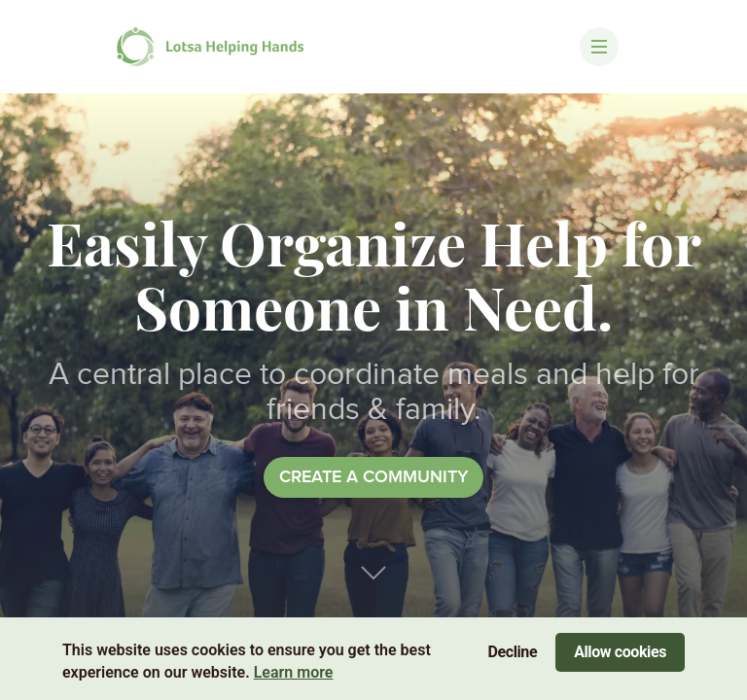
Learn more (294, 672)
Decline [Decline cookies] (513, 652)
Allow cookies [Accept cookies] (620, 652)
